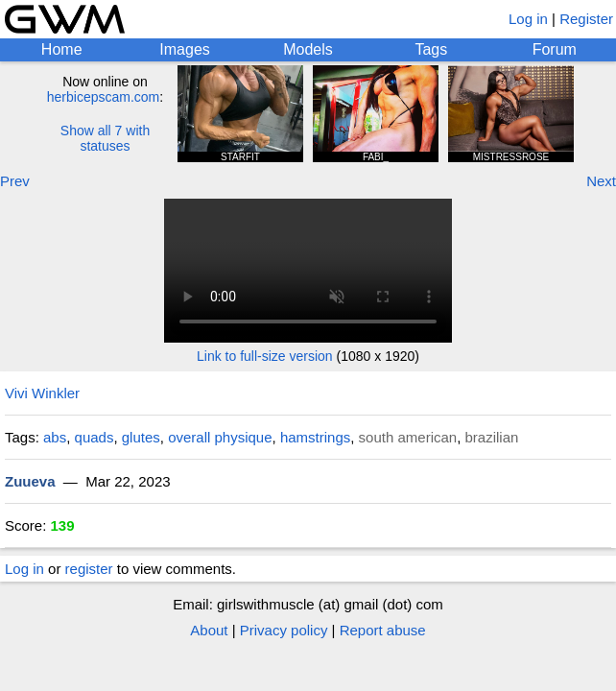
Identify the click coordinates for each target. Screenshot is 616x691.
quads (95, 437)
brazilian (492, 437)
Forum (555, 49)
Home (62, 49)
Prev (15, 181)
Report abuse (383, 630)
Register (586, 19)
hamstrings (315, 437)
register (89, 569)
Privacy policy (284, 630)
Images (184, 49)
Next (601, 181)
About (209, 630)
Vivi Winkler (42, 393)
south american (408, 437)
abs (55, 437)
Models (308, 49)
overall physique (220, 437)
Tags (431, 49)
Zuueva (30, 481)
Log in (528, 19)
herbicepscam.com (104, 97)
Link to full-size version (265, 356)
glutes (141, 437)
